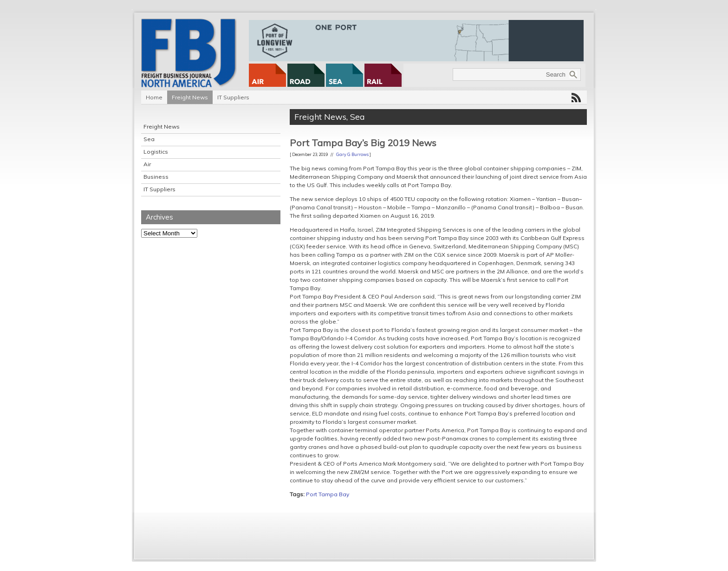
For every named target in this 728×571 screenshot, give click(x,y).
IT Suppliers (233, 97)
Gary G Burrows (352, 154)
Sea (149, 139)
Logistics (156, 152)
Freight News (190, 97)
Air (147, 164)
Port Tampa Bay (328, 494)
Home (154, 97)
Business (156, 177)
